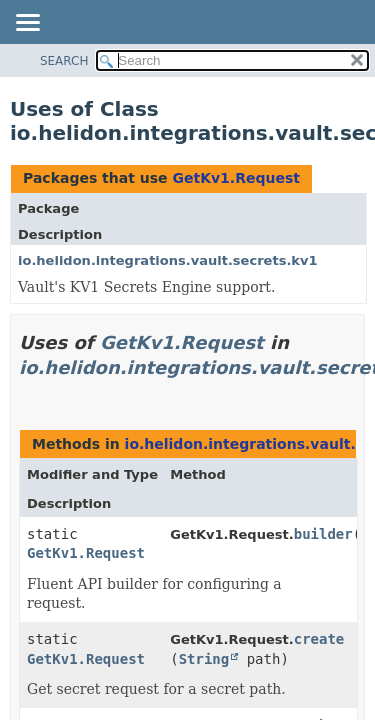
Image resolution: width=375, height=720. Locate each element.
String (204, 659)
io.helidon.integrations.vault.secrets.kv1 (168, 260)
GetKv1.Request (236, 178)
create (319, 639)
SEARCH (64, 61)
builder (323, 534)
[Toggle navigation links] (27, 24)
